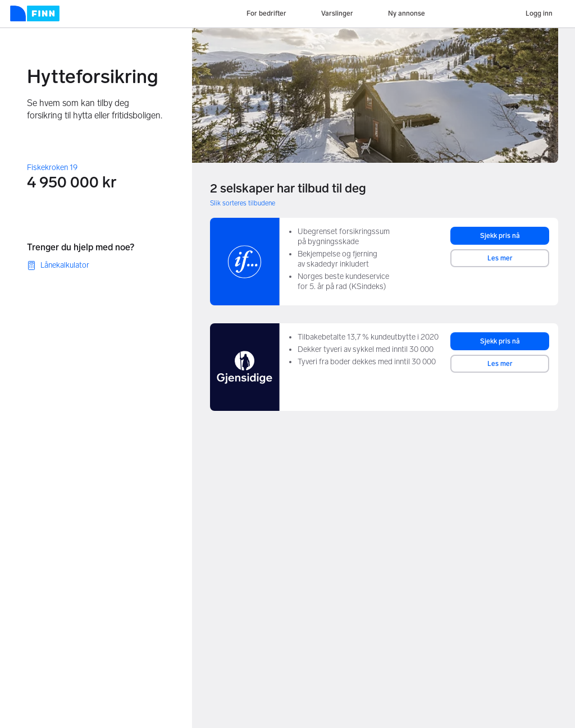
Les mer (500, 258)
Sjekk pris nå (500, 236)
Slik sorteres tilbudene (243, 203)
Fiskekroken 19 (52, 168)
